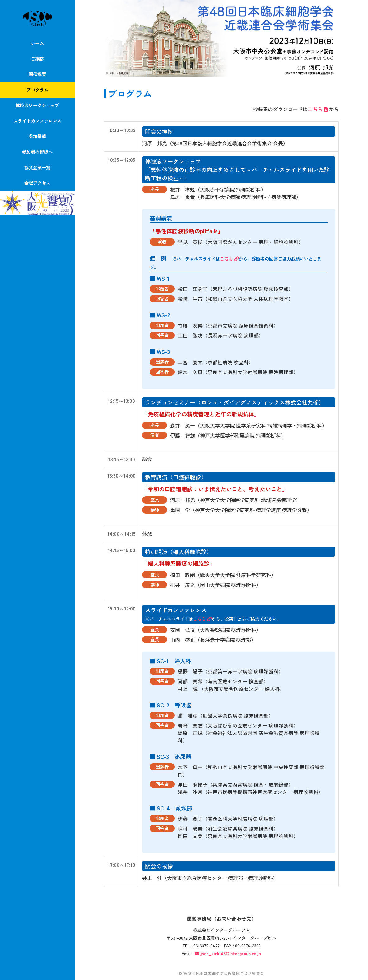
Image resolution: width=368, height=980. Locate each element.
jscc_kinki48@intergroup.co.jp (231, 953)
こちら (318, 109)
